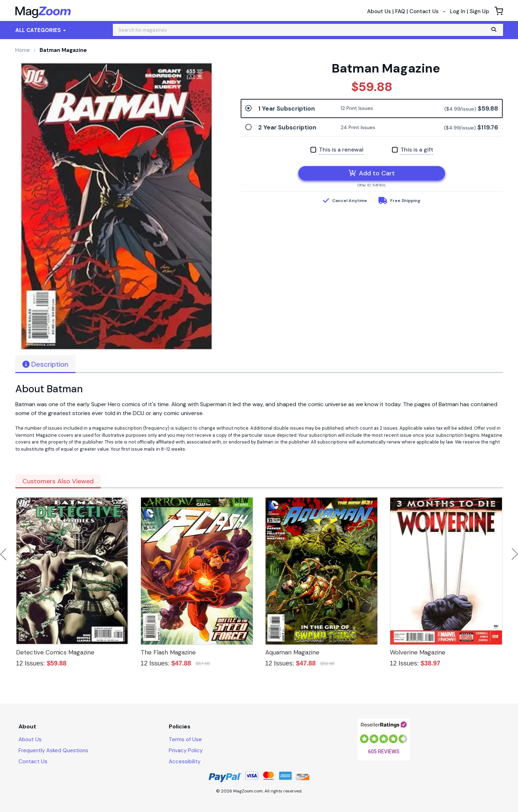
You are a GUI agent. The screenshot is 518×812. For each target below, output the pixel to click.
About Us (379, 11)
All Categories (41, 30)
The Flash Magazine (168, 652)
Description (45, 364)
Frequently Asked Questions (53, 750)
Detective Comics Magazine (55, 652)
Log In (458, 11)
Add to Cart (372, 173)
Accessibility (185, 761)
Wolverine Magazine (418, 652)
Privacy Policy (186, 750)
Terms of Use (185, 739)
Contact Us (424, 11)
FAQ (400, 11)
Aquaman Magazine (292, 652)
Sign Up (479, 11)
